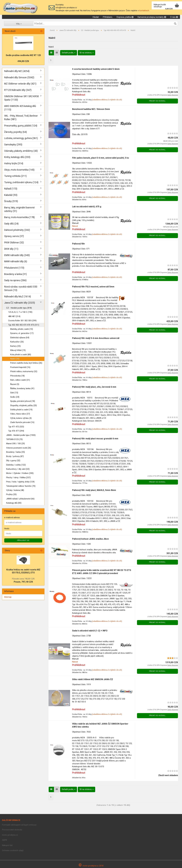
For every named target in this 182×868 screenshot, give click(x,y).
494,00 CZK (23, 61)
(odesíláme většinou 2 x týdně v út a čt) (107, 100)
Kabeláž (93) (11, 195)
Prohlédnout (79, 95)
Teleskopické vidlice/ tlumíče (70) (21, 486)
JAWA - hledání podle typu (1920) (21, 435)
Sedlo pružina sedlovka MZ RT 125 (23, 55)
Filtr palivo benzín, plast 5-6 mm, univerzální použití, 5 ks (101, 158)
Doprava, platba (125, 17)
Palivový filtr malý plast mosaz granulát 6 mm (95, 439)
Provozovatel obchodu (12, 830)
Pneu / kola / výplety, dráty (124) (20, 482)
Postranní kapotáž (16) (20, 367)
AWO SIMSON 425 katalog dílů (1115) (20, 108)
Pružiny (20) (11, 494)
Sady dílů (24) (11, 224)
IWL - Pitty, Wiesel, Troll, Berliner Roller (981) (21, 117)
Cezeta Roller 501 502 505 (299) (22, 321)
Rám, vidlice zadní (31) (20, 380)
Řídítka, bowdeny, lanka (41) (22, 388)
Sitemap (8, 597)
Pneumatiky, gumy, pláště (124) (21, 126)
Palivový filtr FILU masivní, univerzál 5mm (93, 287)
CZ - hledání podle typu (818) (19, 308)
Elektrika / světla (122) (16, 465)
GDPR (5, 840)
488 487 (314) (14, 316)
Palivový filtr (79, 244)
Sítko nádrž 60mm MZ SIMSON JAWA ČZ (93, 679)
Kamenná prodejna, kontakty (152, 17)
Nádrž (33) (15, 359)
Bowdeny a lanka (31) (16, 274)
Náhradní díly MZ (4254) (17, 71)
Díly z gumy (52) (13, 461)
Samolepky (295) (13, 144)
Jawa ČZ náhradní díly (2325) (20, 303)
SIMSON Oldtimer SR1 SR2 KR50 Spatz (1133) (22, 98)
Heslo (7, 529)
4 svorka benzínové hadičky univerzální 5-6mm (96, 69)
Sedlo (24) (15, 397)
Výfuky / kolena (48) (15, 490)
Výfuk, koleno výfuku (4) (21, 418)
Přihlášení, (108, 17)
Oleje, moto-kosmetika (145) (19, 170)
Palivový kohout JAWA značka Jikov (90, 539)
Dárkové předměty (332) (17, 230)
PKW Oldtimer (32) (14, 242)
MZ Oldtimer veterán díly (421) (20, 84)
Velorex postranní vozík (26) (19, 448)
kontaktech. (144, 11)
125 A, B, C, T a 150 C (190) (20, 312)
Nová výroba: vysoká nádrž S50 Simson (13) (21, 288)
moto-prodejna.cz (10, 835)
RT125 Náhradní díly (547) (18, 90)
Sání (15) (14, 393)
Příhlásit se (23, 540)
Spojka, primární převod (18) (23, 401)
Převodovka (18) (17, 376)
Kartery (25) (15, 346)
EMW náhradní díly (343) (17, 255)
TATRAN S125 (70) (14, 439)
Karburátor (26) (17, 342)
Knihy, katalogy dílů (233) (17, 157)
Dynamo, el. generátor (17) (22, 333)
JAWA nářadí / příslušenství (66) (20, 499)
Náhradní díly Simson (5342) (19, 77)
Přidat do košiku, (157, 101)
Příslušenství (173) (14, 268)
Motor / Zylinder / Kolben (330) (20, 473)
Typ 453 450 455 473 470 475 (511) (24, 325)
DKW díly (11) (11, 249)
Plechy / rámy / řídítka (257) (18, 478)
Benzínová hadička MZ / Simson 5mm (91, 109)
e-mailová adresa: (12, 517)
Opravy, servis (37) (14, 236)
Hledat (96, 17)
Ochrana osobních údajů (13, 850)
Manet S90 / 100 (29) (16, 444)
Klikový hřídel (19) (18, 350)
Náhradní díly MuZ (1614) (18, 296)
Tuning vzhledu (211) (15, 176)
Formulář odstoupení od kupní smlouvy (19, 825)
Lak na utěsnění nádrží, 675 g (87, 207)
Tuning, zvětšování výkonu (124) (21, 182)
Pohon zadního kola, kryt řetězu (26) (26, 363)
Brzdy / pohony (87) (15, 456)
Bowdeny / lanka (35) (16, 452)
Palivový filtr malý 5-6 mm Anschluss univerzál (96, 338)
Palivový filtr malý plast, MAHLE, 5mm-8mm (94, 490)
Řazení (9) (15, 384)
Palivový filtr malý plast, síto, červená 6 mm (94, 387)
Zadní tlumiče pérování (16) (22, 422)
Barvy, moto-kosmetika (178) (19, 217)
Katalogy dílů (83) (14, 503)
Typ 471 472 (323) (16, 427)
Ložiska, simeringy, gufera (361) (21, 138)
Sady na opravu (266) (15, 280)
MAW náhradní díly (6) (16, 261)
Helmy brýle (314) (14, 163)
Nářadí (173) (11, 189)
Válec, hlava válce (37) (20, 414)
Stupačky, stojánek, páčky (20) (24, 405)
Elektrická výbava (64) (20, 338)
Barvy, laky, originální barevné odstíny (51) (19, 209)
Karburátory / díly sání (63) (18, 469)
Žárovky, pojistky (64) (16, 132)
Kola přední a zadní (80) (21, 355)
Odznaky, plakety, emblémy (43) (21, 151)
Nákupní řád (7, 845)
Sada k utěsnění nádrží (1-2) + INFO (90, 631)
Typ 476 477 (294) (16, 431)
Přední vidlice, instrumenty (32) (24, 371)
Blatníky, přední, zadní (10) (22, 329)
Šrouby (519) (11, 201)
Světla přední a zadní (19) (21, 410)
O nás (174, 17)
